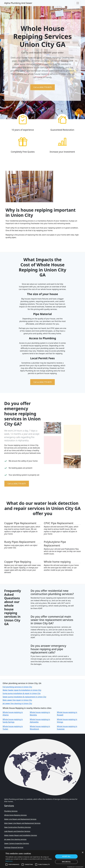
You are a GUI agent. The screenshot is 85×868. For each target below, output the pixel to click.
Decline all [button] (66, 862)
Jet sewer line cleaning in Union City (17, 703)
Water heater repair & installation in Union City (22, 690)
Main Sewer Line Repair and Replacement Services (22, 823)
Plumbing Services (11, 811)
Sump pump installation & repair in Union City (22, 693)
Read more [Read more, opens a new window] (9, 861)
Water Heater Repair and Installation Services (21, 835)
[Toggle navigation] (78, 3)
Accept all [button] (66, 856)
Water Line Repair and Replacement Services (20, 819)
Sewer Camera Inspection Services (17, 843)
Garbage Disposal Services (14, 847)
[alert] (42, 859)
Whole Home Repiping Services (16, 815)
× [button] (83, 853)
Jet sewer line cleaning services (15, 839)
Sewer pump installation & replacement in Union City (24, 697)
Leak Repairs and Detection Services (17, 831)
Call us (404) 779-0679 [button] (43, 87)
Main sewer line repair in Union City (17, 700)
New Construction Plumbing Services (18, 827)
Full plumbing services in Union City (17, 687)
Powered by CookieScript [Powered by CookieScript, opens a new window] (75, 867)
